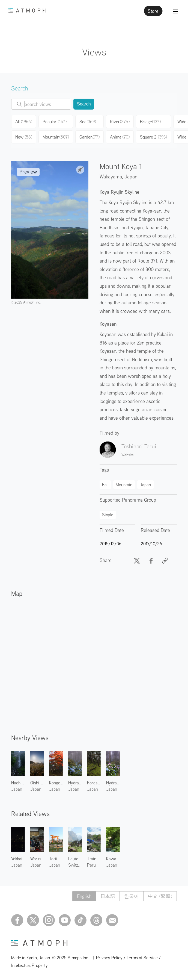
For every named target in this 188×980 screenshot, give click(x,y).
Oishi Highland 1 (37, 783)
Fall (105, 485)
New (24, 137)
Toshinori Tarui (139, 446)
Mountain (56, 137)
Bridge (150, 122)
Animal (120, 137)
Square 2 (153, 137)
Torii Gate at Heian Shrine (56, 859)
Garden (89, 137)
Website (128, 455)
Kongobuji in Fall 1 (56, 783)
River (120, 122)
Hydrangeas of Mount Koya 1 (113, 783)
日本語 (108, 896)
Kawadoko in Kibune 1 (113, 859)
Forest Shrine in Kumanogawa (94, 783)
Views (94, 52)
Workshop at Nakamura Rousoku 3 (37, 859)
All (24, 122)
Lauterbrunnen (75, 859)
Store (153, 11)
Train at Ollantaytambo (94, 859)
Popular (55, 122)
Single (108, 515)
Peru (91, 865)
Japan (131, 176)
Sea (88, 122)
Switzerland (75, 865)
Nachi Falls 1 (18, 783)
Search (84, 104)
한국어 (132, 896)
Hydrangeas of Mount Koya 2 (75, 783)
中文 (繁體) (160, 896)
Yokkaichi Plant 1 (18, 859)
